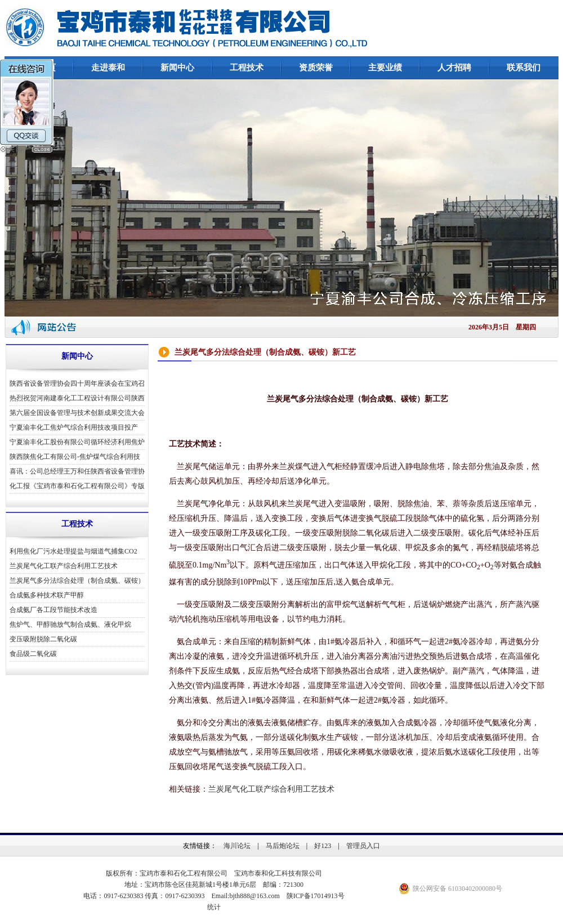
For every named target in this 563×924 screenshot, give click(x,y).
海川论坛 (237, 846)
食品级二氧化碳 (33, 654)
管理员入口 (363, 846)
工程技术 (247, 68)
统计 (214, 907)
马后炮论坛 (283, 846)
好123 (323, 846)
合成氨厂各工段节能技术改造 (53, 610)
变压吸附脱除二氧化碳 (43, 639)
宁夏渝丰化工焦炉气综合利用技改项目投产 (74, 427)
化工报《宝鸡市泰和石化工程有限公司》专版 (77, 486)
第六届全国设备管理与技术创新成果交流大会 (77, 413)
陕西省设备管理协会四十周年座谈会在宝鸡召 (77, 383)
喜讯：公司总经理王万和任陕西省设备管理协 (77, 471)
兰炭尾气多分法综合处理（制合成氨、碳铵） (77, 581)
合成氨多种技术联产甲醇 (47, 595)
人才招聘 (454, 68)
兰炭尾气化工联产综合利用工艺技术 (64, 566)
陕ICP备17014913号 (316, 896)
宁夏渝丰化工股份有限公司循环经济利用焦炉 (77, 442)
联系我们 (524, 68)
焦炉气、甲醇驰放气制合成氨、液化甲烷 (70, 624)
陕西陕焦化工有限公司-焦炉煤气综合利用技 (75, 457)
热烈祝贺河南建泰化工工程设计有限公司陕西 (77, 398)
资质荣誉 (316, 68)
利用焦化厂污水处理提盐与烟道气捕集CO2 (73, 551)
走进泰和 (108, 68)
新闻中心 (177, 68)
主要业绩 (385, 68)
